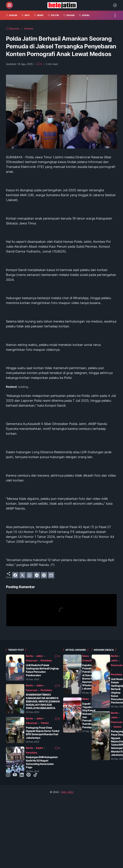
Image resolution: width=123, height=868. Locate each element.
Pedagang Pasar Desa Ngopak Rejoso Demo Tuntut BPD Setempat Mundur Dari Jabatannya (43, 733)
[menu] (9, 5)
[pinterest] (44, 575)
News (86, 656)
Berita (29, 656)
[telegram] (37, 575)
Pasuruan (32, 660)
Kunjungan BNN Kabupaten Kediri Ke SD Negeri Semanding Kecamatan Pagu (42, 762)
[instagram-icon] (8, 775)
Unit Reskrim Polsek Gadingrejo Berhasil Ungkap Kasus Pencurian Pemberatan (42, 670)
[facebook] (15, 575)
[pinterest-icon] (29, 775)
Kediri (40, 748)
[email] (51, 575)
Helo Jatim (67, 792)
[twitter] (22, 575)
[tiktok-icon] (35, 775)
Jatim (39, 656)
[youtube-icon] (15, 775)
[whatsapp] (30, 575)
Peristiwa (46, 660)
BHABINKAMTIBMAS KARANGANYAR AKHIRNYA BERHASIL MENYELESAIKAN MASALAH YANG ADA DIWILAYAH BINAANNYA (43, 701)
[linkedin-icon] (22, 775)
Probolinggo (90, 660)
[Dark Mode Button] (115, 5)
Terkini (45, 723)
